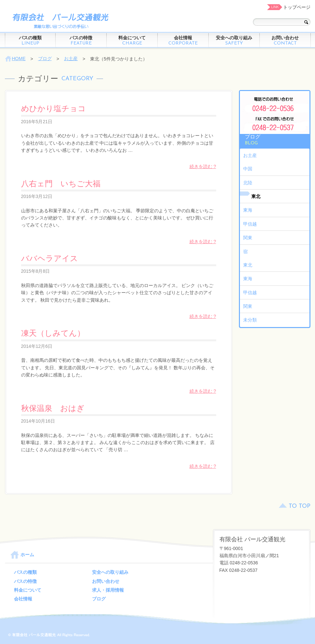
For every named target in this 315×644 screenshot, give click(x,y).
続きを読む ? (203, 166)
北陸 (248, 183)
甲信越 (250, 224)
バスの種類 (30, 40)
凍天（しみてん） (53, 333)
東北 (256, 196)
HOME (19, 59)
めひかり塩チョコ (53, 108)
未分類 (250, 320)
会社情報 (183, 40)
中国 (248, 169)
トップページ (297, 7)
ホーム (27, 555)
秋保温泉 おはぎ (53, 408)
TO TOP (300, 506)
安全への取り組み (234, 40)
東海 (248, 210)
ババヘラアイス (50, 258)
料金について (132, 40)
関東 (248, 238)
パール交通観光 (59, 20)
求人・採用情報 (108, 590)
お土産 (71, 59)
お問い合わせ (285, 40)
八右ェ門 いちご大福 (61, 184)
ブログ (45, 59)
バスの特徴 (81, 40)
